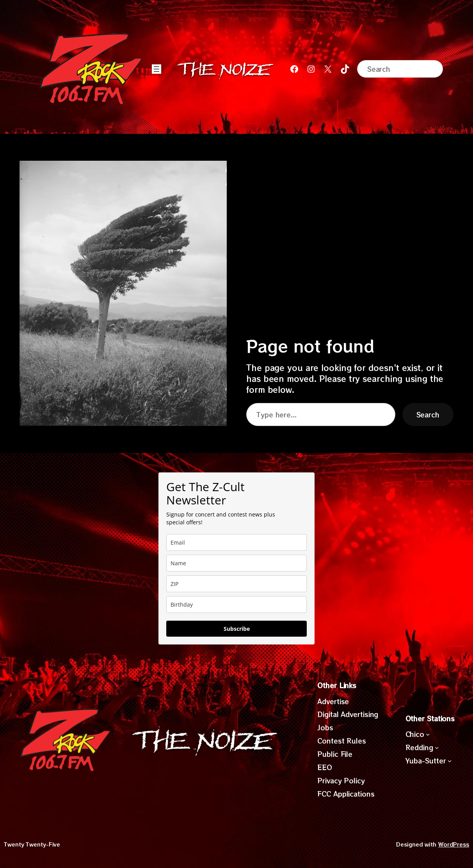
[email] (236, 542)
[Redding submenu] (437, 747)
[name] (236, 563)
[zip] (236, 584)
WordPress (454, 844)
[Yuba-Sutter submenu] (450, 761)
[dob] (236, 604)
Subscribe (237, 629)
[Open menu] (156, 69)
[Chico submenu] (428, 734)
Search (428, 414)
